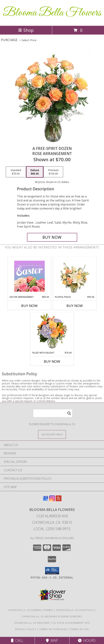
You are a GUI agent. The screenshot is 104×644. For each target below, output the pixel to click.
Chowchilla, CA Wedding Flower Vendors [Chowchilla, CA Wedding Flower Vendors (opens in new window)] (52, 616)
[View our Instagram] (52, 500)
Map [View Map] (52, 640)
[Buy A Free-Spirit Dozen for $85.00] (52, 237)
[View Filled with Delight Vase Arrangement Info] (52, 332)
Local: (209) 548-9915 (52, 529)
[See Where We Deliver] (52, 434)
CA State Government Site (71, 623)
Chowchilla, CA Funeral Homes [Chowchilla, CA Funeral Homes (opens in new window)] (30, 610)
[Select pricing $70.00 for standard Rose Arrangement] (16, 172)
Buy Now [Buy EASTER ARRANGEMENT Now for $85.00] (29, 306)
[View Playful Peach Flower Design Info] (75, 276)
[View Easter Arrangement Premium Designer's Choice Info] (29, 276)
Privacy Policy (26, 629)
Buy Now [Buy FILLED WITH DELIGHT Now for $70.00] (52, 361)
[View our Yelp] (59, 500)
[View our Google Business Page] (45, 500)
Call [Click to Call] (17, 640)
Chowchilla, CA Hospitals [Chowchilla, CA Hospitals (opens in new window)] (75, 610)
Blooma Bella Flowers (52, 13)
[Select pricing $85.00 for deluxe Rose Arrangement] (35, 172)
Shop (26, 30)
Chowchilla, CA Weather (32, 623)
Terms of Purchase (53, 629)
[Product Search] (53, 413)
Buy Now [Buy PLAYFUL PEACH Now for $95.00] (75, 306)
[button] (52, 571)
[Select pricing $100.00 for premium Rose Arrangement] (53, 172)
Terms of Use (79, 629)
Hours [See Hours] (87, 640)
